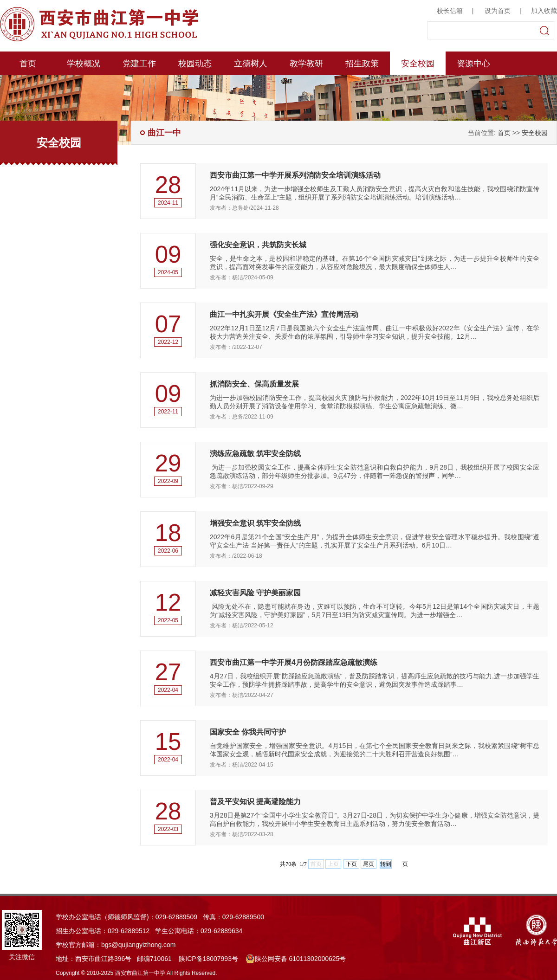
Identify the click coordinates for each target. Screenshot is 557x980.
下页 (351, 864)
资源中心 (473, 64)
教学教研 (306, 64)
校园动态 (195, 64)
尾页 (369, 864)
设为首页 (498, 11)
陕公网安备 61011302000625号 (296, 959)
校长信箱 (450, 11)
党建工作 (139, 64)
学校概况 (84, 64)
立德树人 (251, 64)
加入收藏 (544, 11)
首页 (28, 64)
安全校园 (418, 64)
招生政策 (362, 64)
